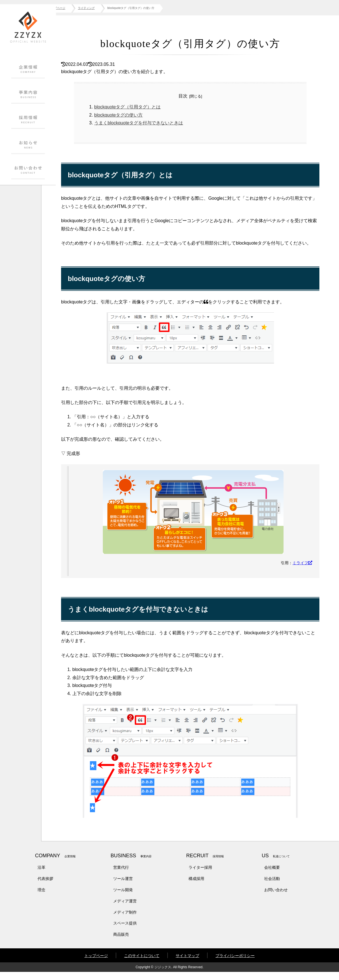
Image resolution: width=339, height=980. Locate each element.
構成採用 (196, 887)
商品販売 (121, 942)
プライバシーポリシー (235, 964)
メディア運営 (125, 909)
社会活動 (272, 887)
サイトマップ (187, 964)
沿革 (41, 876)
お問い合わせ (276, 898)
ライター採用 (200, 876)
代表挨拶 (45, 887)
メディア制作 (125, 920)
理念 (41, 898)
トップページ (96, 964)
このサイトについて (142, 964)
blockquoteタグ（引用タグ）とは (144, 107)
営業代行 (121, 876)
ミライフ (302, 571)
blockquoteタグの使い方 (135, 115)
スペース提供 (125, 931)
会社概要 (272, 876)
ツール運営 (123, 887)
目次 (192, 96)
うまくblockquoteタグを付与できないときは (155, 123)
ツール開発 (123, 898)
